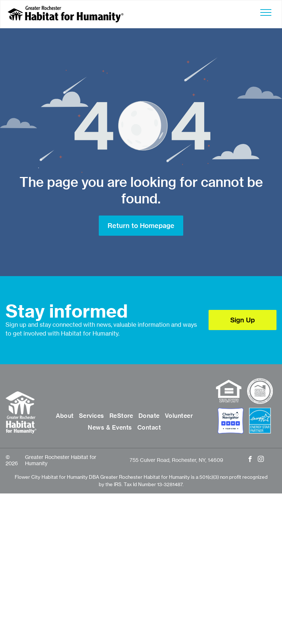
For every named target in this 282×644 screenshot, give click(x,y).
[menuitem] (65, 416)
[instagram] (261, 460)
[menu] (266, 12)
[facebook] (250, 460)
